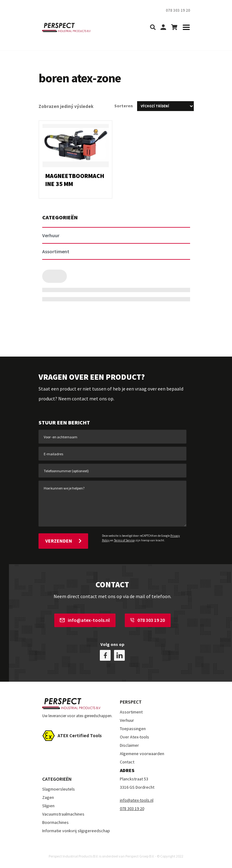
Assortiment (131, 712)
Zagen (48, 797)
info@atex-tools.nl (85, 620)
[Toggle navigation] (184, 28)
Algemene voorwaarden (142, 754)
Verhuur (127, 720)
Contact (127, 762)
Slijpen (48, 806)
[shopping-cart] (174, 28)
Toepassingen (133, 729)
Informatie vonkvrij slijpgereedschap (76, 831)
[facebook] (105, 655)
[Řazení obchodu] (165, 106)
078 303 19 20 (148, 620)
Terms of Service (124, 540)
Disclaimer (129, 745)
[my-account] (163, 28)
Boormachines (55, 822)
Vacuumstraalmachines (63, 814)
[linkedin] (119, 655)
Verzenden (63, 541)
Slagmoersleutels (59, 789)
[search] (153, 28)
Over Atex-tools (134, 737)
